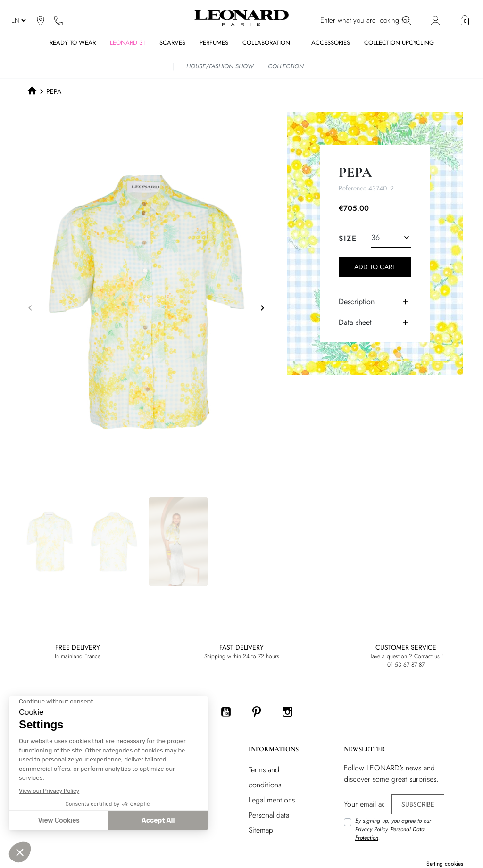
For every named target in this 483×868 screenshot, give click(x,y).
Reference (353, 188)
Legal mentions (272, 800)
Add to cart (375, 267)
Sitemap (261, 830)
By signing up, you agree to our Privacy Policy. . (393, 829)
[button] (465, 20)
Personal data (269, 815)
